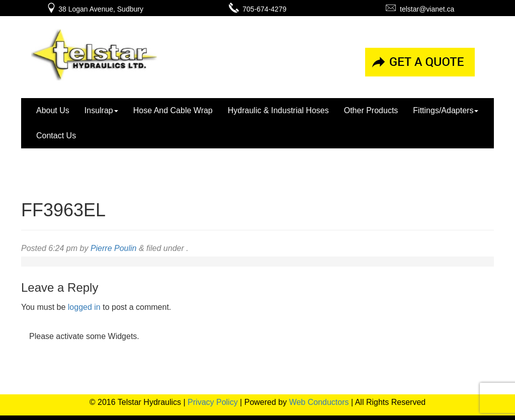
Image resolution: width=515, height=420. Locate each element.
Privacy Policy (213, 402)
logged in (84, 307)
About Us (53, 110)
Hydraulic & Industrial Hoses (278, 110)
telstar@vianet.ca (420, 9)
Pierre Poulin (114, 248)
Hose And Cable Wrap (173, 110)
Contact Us (56, 136)
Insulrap (101, 110)
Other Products (371, 110)
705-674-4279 (258, 9)
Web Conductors (319, 402)
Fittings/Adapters (446, 110)
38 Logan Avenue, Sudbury (95, 9)
